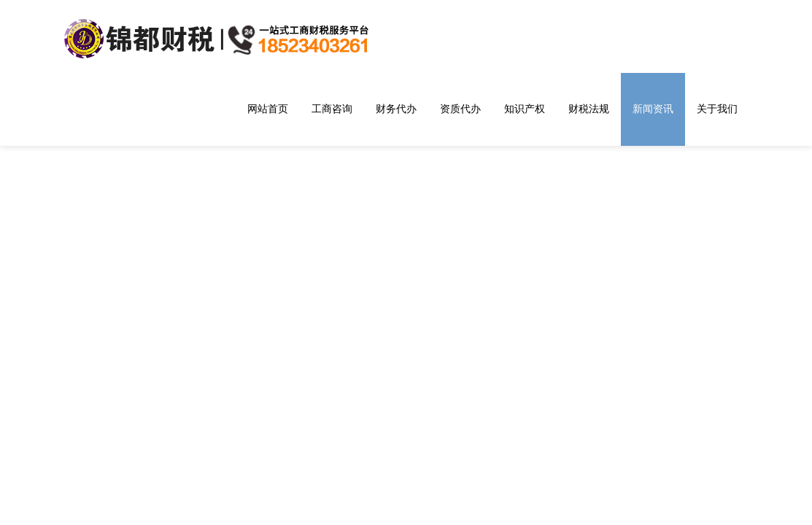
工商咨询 (332, 109)
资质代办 (460, 109)
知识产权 (525, 109)
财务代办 (396, 109)
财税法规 (589, 109)
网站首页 (268, 109)
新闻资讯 (653, 109)
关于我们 (717, 109)
